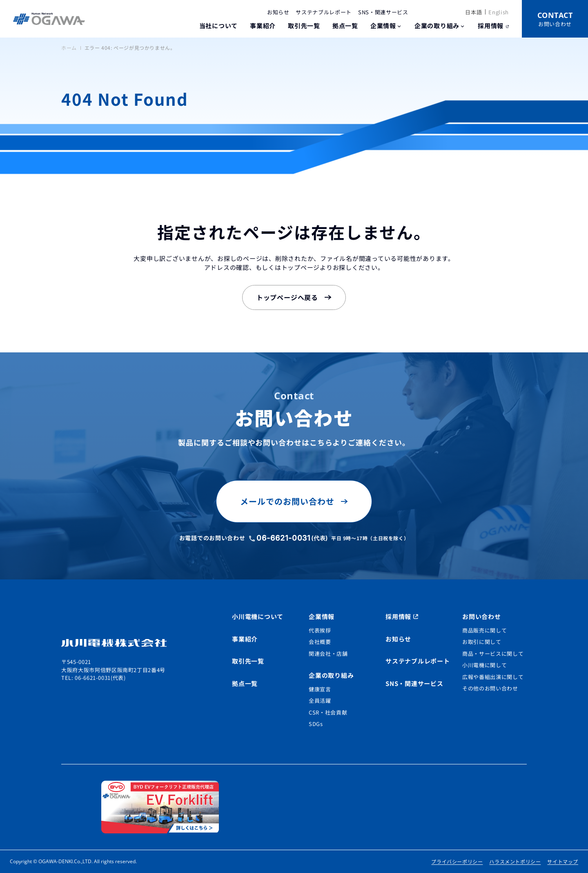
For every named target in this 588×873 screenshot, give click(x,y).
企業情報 (383, 26)
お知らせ (278, 12)
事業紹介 (263, 26)
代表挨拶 (320, 630)
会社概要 (320, 642)
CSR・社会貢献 (328, 712)
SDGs (316, 724)
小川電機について (258, 616)
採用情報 (491, 26)
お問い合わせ (482, 616)
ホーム (69, 48)
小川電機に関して (484, 665)
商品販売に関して (484, 630)
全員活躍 (320, 700)
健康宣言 (320, 689)
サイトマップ (563, 861)
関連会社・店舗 (328, 654)
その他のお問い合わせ (490, 688)
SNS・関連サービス (383, 12)
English (499, 12)
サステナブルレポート (324, 12)
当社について (219, 26)
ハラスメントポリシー (515, 861)
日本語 (473, 12)
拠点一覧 (345, 26)
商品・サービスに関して (493, 654)
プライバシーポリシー (457, 861)
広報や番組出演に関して (493, 677)
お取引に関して (482, 642)
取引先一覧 (304, 26)
